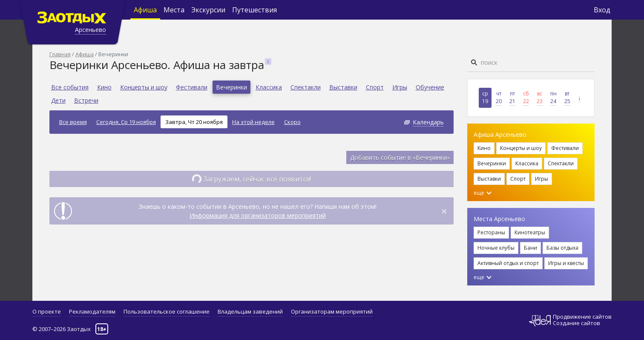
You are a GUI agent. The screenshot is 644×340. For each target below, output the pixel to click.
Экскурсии (208, 10)
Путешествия (254, 10)
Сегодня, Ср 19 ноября (126, 122)
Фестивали (192, 87)
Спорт (375, 87)
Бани (530, 248)
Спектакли (306, 87)
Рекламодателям (92, 311)
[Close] (444, 211)
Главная (60, 54)
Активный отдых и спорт (508, 263)
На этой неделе (253, 122)
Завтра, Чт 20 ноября (194, 122)
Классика (269, 87)
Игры (400, 87)
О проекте (47, 311)
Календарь (428, 122)
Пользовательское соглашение (167, 311)
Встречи (86, 100)
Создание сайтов (576, 323)
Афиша (145, 10)
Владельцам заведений (250, 311)
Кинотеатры (530, 232)
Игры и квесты (566, 263)
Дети (58, 100)
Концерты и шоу (144, 87)
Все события (70, 87)
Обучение (430, 87)
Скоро (292, 122)
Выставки (343, 87)
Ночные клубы (496, 248)
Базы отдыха (562, 248)
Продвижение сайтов (582, 317)
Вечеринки (231, 87)
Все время (73, 122)
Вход (602, 10)
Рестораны (491, 232)
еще (483, 193)
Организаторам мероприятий (332, 311)
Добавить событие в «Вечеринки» (400, 157)
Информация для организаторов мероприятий (258, 215)
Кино (104, 87)
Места (174, 10)
